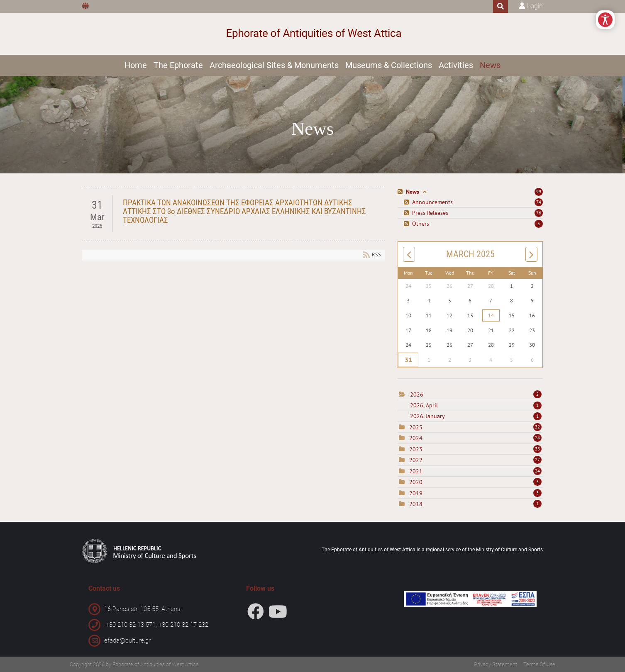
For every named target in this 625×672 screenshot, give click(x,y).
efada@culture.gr (127, 640)
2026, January (476, 416)
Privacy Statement (496, 664)
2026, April (476, 405)
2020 (416, 482)
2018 (416, 504)
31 (408, 360)
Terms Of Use (539, 664)
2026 (417, 394)
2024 (416, 438)
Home (136, 65)
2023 (416, 449)
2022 (416, 460)
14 (491, 315)
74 (539, 202)
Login (535, 6)
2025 (416, 427)
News (490, 65)
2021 (416, 471)
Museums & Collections (389, 65)
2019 (416, 493)
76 (539, 213)
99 (539, 192)
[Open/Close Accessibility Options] (605, 20)
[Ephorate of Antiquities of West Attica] (313, 34)
